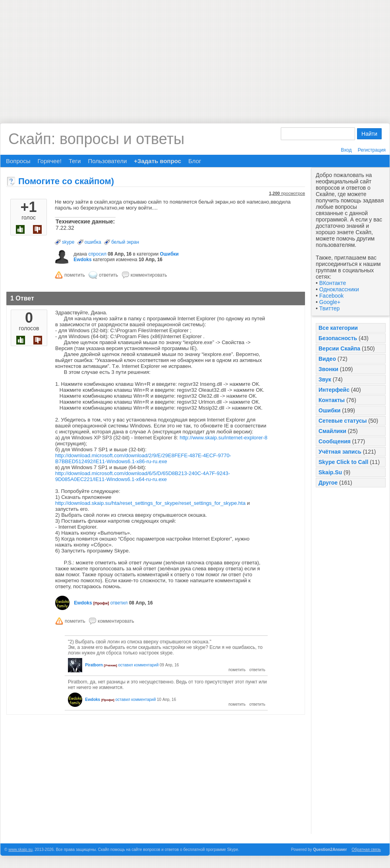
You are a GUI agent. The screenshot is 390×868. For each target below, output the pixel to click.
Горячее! (49, 161)
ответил (119, 603)
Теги (75, 161)
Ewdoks (82, 260)
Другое (328, 483)
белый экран (125, 242)
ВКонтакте (333, 283)
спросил (97, 254)
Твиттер (329, 308)
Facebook (331, 296)
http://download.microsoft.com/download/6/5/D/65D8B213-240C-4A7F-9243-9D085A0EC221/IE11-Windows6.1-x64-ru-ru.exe (143, 476)
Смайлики (332, 431)
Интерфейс (334, 390)
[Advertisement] (195, 56)
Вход (346, 150)
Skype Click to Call (343, 462)
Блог (195, 161)
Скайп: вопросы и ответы (96, 139)
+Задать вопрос (157, 161)
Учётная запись (340, 452)
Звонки (328, 369)
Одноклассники (339, 289)
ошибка (93, 242)
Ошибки (329, 410)
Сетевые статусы (343, 421)
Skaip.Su (330, 472)
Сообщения (335, 441)
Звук (325, 379)
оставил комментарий (139, 665)
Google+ (330, 302)
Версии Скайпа (339, 348)
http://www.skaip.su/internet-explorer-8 (223, 438)
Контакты (332, 400)
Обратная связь (366, 850)
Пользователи (107, 161)
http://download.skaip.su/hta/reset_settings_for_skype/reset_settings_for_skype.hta (150, 503)
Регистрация (372, 150)
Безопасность (338, 338)
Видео (327, 359)
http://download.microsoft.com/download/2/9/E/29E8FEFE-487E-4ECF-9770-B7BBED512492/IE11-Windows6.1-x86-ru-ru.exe (143, 458)
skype (68, 242)
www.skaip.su (20, 850)
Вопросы (18, 161)
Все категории (338, 328)
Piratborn (94, 665)
